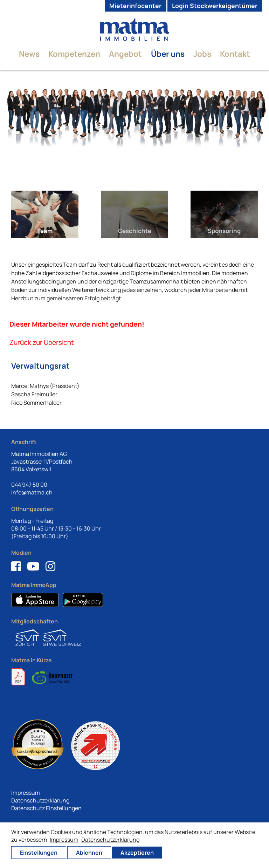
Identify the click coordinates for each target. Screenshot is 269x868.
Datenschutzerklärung (40, 800)
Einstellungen (39, 853)
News (29, 54)
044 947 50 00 (29, 485)
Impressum (26, 793)
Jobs (202, 54)
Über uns (168, 54)
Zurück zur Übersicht (42, 342)
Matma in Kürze (32, 660)
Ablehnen (89, 853)
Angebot (125, 54)
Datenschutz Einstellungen (46, 808)
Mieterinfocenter (135, 6)
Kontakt (235, 54)
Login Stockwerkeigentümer (215, 6)
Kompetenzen (74, 54)
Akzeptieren (137, 853)
